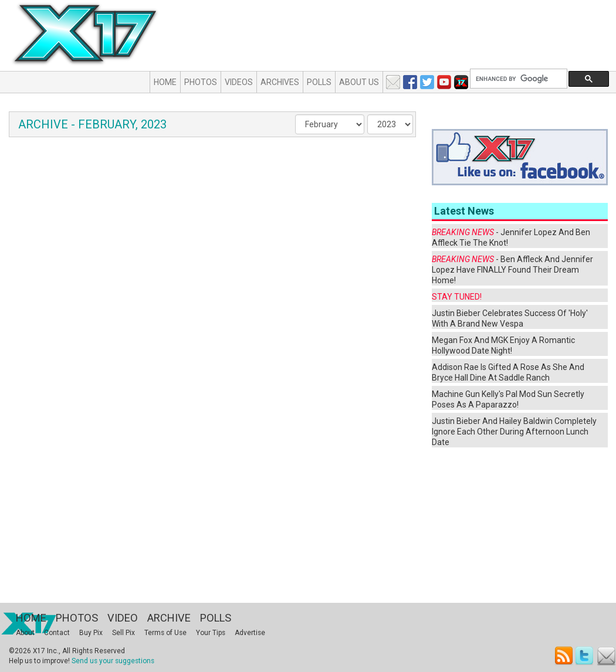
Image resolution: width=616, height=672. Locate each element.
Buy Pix (91, 633)
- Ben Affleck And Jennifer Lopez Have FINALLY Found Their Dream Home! (512, 270)
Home (165, 82)
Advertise (250, 633)
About (25, 633)
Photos (201, 82)
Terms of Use (165, 633)
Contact (57, 633)
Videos (239, 82)
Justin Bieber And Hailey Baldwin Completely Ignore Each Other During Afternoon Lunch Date (514, 432)
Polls (319, 82)
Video (123, 618)
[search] (517, 79)
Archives (280, 82)
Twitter (585, 656)
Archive (169, 618)
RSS (564, 656)
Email (606, 656)
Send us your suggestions (113, 661)
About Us (359, 82)
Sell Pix (123, 633)
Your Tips (211, 633)
